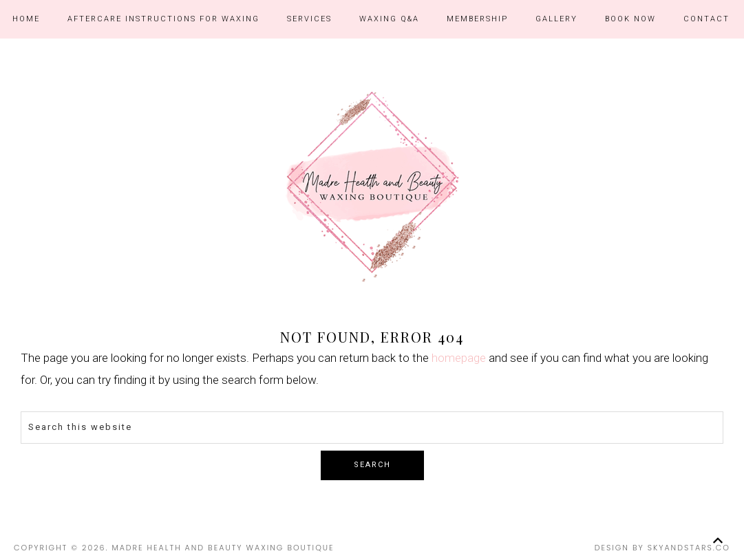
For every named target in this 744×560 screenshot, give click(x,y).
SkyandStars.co (689, 548)
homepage (459, 358)
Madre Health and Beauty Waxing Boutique (372, 186)
